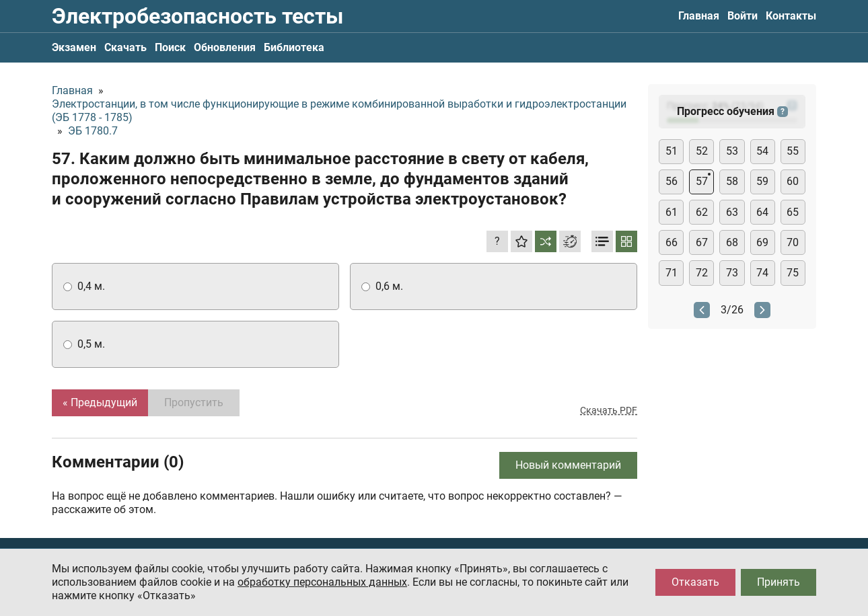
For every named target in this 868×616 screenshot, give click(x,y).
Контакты (791, 16)
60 (793, 181)
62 (702, 212)
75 (793, 273)
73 (732, 273)
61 (672, 212)
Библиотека (294, 47)
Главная (699, 16)
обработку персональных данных (322, 582)
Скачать (125, 47)
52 (702, 151)
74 (762, 273)
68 (732, 242)
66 (672, 242)
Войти (743, 16)
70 (793, 242)
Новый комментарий (568, 465)
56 (672, 181)
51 (672, 151)
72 (702, 273)
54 (762, 151)
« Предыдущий (100, 402)
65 (793, 212)
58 (732, 181)
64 (762, 212)
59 (762, 181)
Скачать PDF (609, 410)
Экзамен (74, 47)
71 (672, 273)
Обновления (225, 47)
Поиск (170, 47)
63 (732, 212)
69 (762, 242)
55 (793, 151)
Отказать (695, 582)
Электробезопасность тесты (197, 16)
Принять (779, 582)
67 (702, 242)
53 (732, 151)
